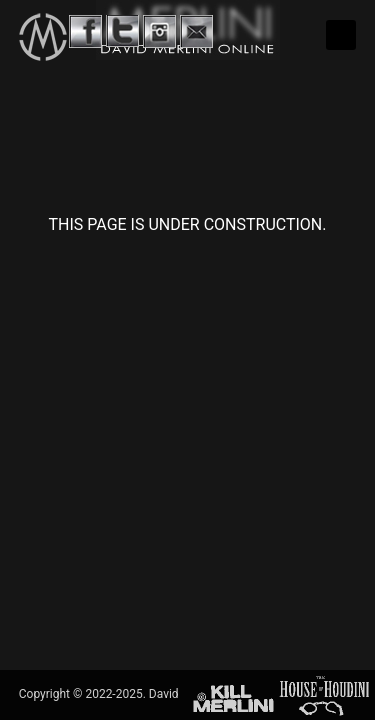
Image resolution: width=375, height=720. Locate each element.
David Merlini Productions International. (254, 644)
